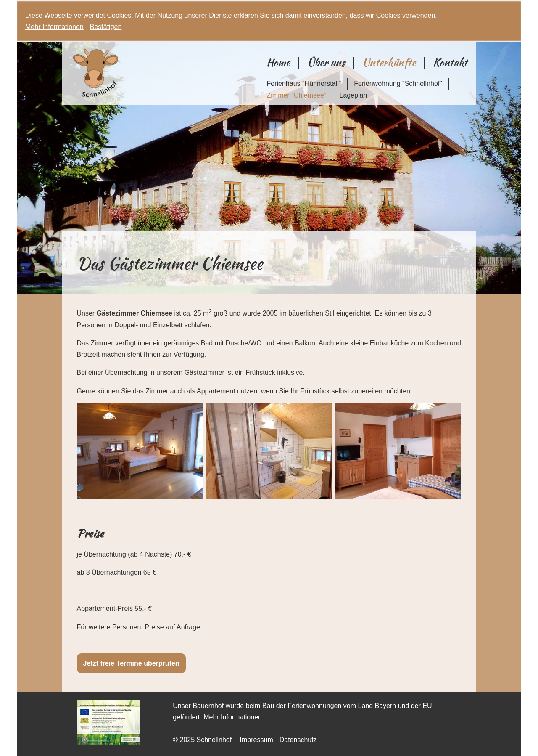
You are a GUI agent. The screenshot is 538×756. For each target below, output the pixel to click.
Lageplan (353, 95)
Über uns (326, 62)
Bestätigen (106, 27)
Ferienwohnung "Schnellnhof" (398, 84)
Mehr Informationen (54, 27)
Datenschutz (298, 740)
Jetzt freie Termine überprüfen (131, 663)
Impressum (257, 740)
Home (278, 62)
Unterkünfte (389, 62)
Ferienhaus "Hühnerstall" (304, 84)
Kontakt (450, 62)
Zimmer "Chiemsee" (296, 95)
